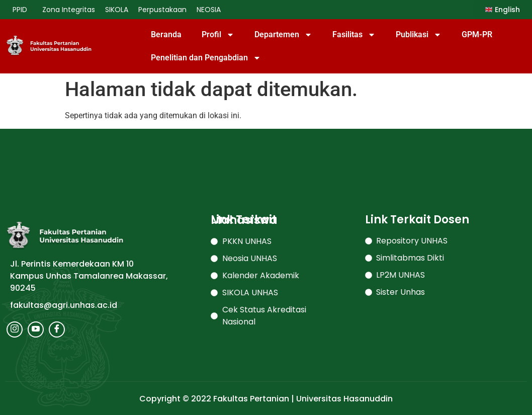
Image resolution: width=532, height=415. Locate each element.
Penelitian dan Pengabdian (206, 58)
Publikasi (419, 35)
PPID (22, 10)
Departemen (283, 35)
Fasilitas (354, 35)
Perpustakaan (162, 10)
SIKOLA (117, 10)
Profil (218, 35)
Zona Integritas (69, 10)
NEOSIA (209, 10)
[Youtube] (36, 329)
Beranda (166, 34)
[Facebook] (57, 329)
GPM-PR (477, 34)
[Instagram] (15, 329)
